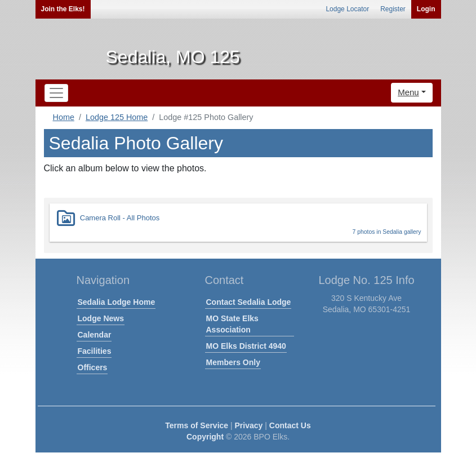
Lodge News (101, 318)
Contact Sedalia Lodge (249, 302)
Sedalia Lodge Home (117, 302)
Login (426, 9)
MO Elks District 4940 (246, 346)
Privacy (249, 425)
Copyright (205, 437)
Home (64, 117)
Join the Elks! (63, 9)
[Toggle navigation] (56, 93)
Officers (93, 367)
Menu (408, 92)
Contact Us (290, 425)
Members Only (233, 362)
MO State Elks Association (232, 324)
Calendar (95, 335)
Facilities (95, 351)
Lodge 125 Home (117, 117)
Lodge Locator (347, 9)
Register (393, 9)
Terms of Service (197, 425)
